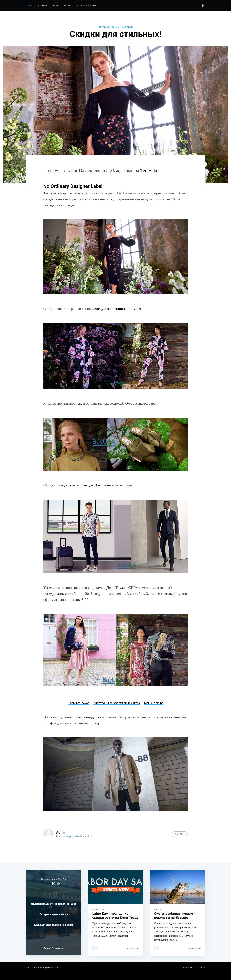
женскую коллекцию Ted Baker (116, 309)
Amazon (67, 6)
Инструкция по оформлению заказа (117, 703)
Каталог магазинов (87, 6)
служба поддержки (89, 717)
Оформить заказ (78, 703)
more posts (69, 836)
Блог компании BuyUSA (38, 968)
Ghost (202, 968)
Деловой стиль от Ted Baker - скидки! (54, 903)
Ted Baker (126, 27)
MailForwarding (154, 703)
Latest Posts (189, 968)
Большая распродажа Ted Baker (53, 924)
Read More (180, 834)
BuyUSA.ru (43, 6)
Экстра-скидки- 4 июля (54, 914)
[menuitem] (43, 6)
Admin (61, 832)
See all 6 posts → (54, 948)
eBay (56, 6)
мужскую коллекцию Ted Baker (86, 485)
